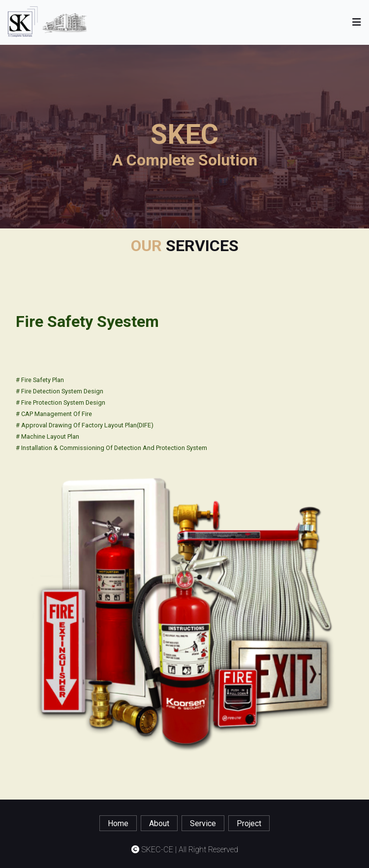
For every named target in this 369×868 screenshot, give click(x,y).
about (159, 823)
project (249, 823)
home (118, 823)
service (203, 823)
